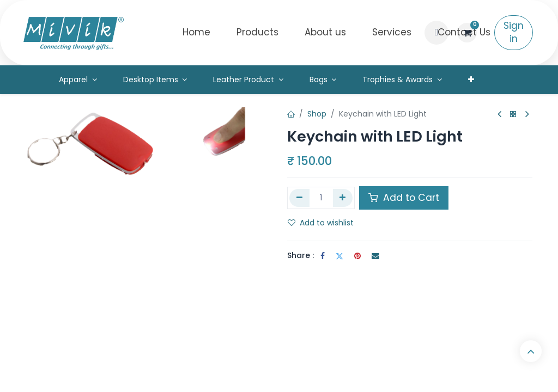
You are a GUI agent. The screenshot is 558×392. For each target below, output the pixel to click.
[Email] (375, 256)
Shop (317, 114)
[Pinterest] (357, 256)
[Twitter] (339, 256)
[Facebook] (323, 256)
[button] (436, 33)
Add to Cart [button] (404, 198)
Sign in (514, 32)
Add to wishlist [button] (321, 223)
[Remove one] (299, 198)
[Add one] (343, 198)
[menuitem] (196, 33)
